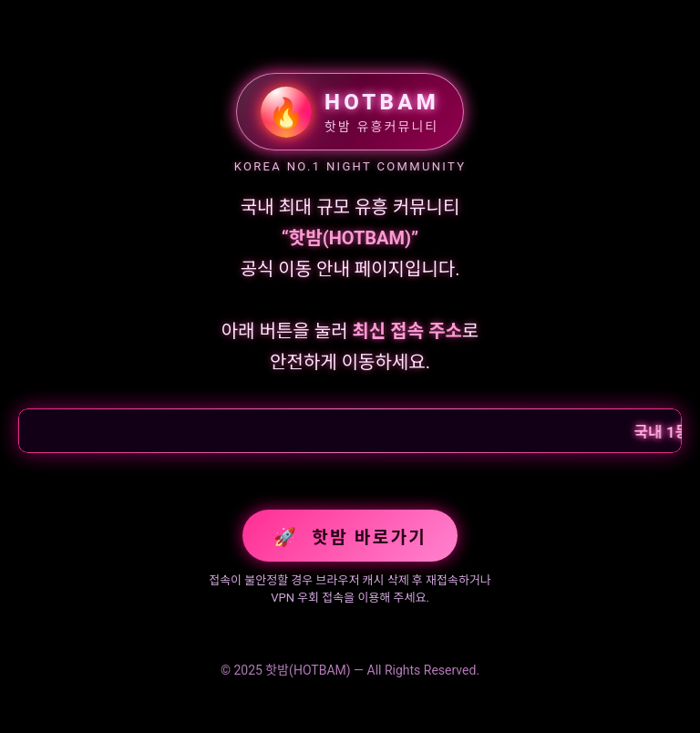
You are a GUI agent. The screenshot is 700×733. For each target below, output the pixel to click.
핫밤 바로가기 (350, 537)
